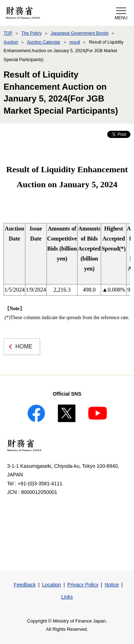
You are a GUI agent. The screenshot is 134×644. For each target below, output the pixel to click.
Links (67, 597)
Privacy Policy (83, 585)
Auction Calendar (44, 42)
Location (52, 585)
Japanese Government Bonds (80, 33)
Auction (11, 42)
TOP (8, 33)
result (75, 42)
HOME (24, 346)
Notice (112, 585)
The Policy (31, 33)
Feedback (25, 585)
